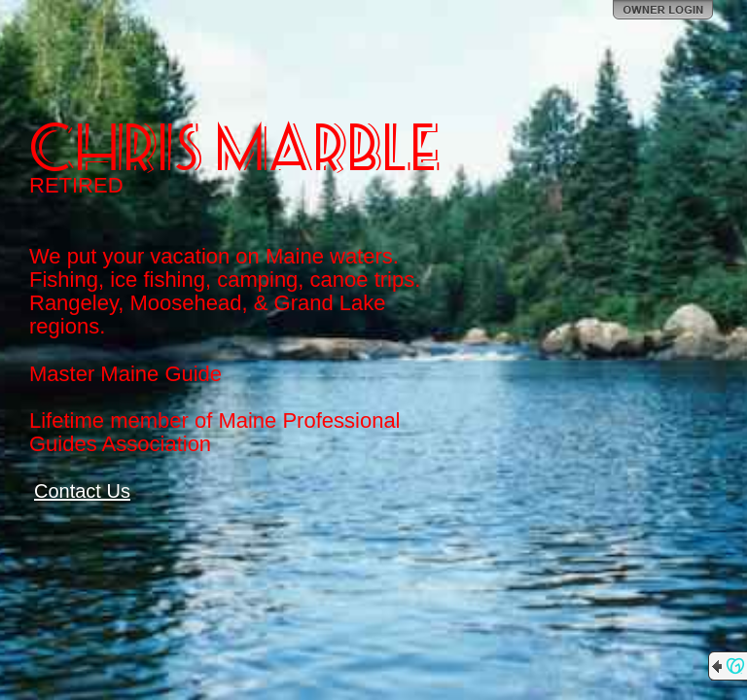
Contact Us (82, 491)
